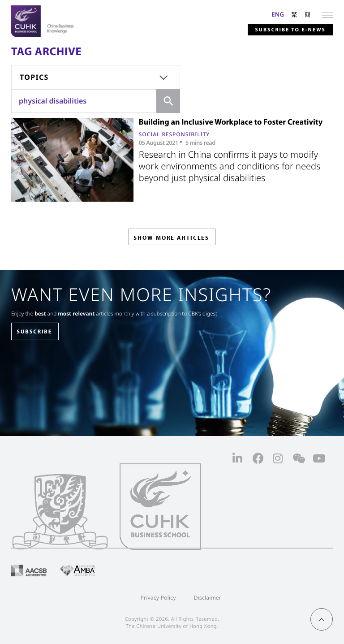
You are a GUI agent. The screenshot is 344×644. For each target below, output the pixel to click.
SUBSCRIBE (34, 332)
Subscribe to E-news (290, 30)
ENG (278, 14)
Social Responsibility (174, 134)
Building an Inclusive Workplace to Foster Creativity (231, 122)
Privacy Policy (158, 598)
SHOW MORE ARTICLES (171, 238)
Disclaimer (208, 598)
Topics (34, 77)
